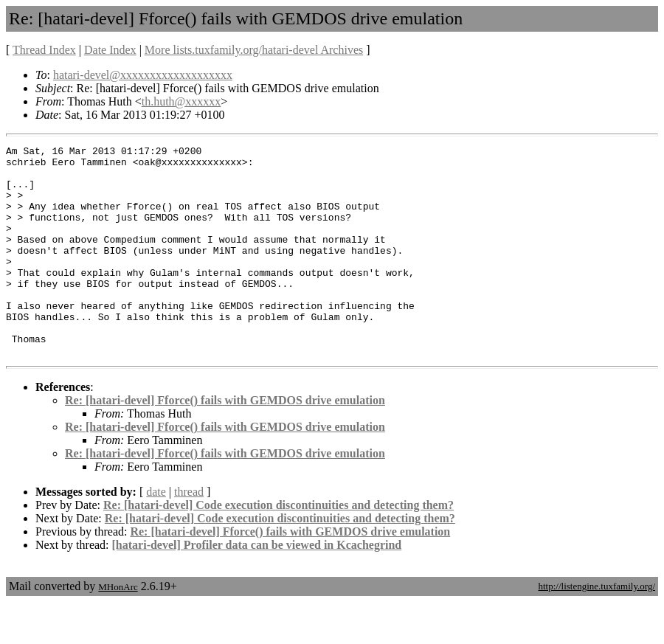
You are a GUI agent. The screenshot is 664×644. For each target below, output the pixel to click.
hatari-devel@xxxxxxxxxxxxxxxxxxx (143, 75)
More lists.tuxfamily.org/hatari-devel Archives (254, 50)
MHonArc (118, 629)
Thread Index (44, 50)
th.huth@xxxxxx (181, 101)
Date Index (110, 50)
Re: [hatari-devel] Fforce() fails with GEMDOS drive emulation (225, 442)
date (156, 534)
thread (189, 534)
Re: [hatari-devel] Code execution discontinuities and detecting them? (279, 547)
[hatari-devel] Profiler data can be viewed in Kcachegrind (257, 587)
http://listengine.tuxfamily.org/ (596, 628)
